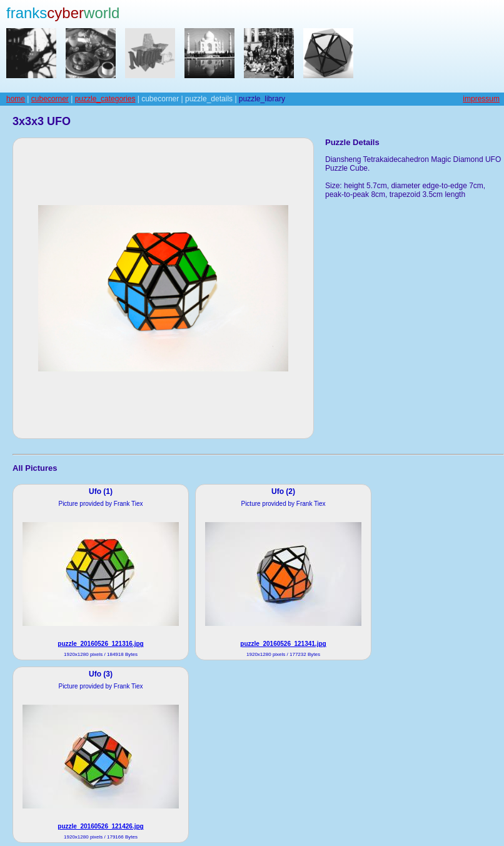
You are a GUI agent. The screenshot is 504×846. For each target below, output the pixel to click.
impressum (481, 99)
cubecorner (50, 99)
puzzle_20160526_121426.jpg (100, 826)
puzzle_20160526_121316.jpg (100, 644)
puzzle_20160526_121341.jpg (283, 644)
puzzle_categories (105, 99)
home (16, 99)
